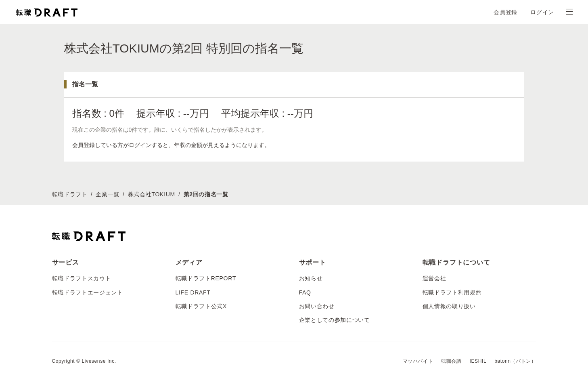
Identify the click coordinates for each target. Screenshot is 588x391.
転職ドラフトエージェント (88, 292)
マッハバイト (418, 361)
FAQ (305, 292)
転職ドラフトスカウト (82, 278)
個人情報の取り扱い (449, 306)
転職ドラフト (70, 194)
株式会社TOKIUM (152, 194)
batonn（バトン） (515, 361)
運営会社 (434, 278)
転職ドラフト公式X (201, 306)
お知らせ (311, 278)
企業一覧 (108, 194)
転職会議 (451, 361)
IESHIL (478, 361)
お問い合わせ (317, 306)
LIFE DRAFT (193, 292)
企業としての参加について (335, 320)
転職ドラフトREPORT (206, 278)
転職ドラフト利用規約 (452, 292)
